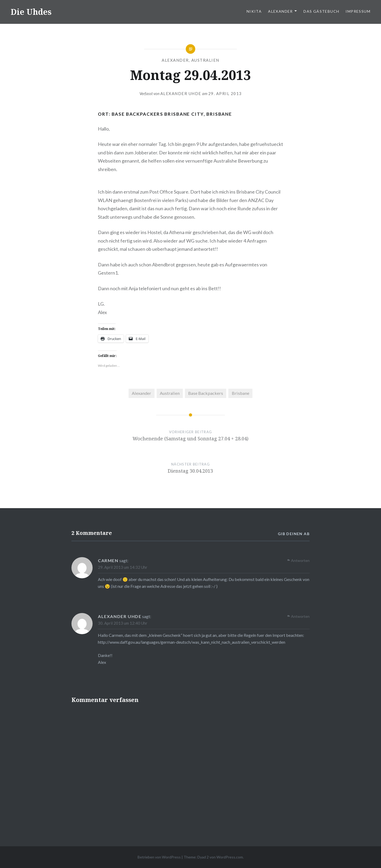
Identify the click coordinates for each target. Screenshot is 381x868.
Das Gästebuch (321, 11)
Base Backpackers (206, 393)
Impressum (358, 11)
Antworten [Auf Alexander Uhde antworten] (300, 616)
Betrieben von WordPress (159, 857)
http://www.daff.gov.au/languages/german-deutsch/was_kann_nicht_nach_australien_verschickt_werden (192, 642)
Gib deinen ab (294, 534)
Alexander (280, 11)
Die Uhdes (31, 12)
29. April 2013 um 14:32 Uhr (123, 567)
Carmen (108, 560)
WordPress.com (230, 857)
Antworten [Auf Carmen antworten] (300, 560)
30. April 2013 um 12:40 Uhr (123, 623)
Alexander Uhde (181, 93)
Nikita (254, 11)
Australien (205, 60)
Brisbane (241, 393)
